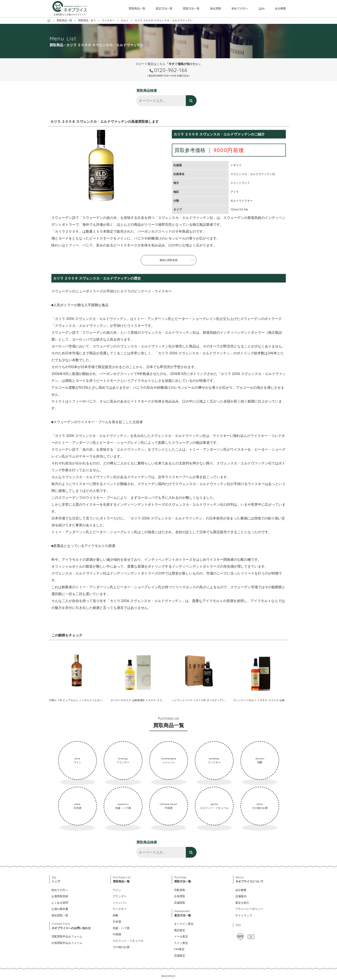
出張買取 (180, 896)
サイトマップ (244, 915)
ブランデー (120, 896)
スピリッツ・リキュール (128, 941)
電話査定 (180, 930)
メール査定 (181, 936)
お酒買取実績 (60, 896)
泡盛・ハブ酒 (121, 928)
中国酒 (117, 934)
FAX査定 (179, 949)
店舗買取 (180, 903)
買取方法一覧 (191, 8)
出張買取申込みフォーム (67, 943)
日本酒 (117, 922)
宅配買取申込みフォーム (67, 936)
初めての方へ (240, 8)
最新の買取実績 (169, 260)
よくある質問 (60, 903)
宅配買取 (180, 890)
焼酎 (115, 915)
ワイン (117, 890)
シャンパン (120, 903)
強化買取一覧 (60, 915)
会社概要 (280, 8)
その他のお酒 (121, 947)
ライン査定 (181, 943)
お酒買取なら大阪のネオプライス (70, 15)
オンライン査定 (184, 924)
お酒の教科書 (60, 909)
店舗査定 (180, 955)
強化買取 (215, 8)
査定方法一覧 (164, 8)
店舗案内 (241, 896)
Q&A (262, 8)
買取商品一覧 (137, 8)
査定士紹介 (242, 903)
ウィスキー (120, 909)
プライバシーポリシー (249, 909)
